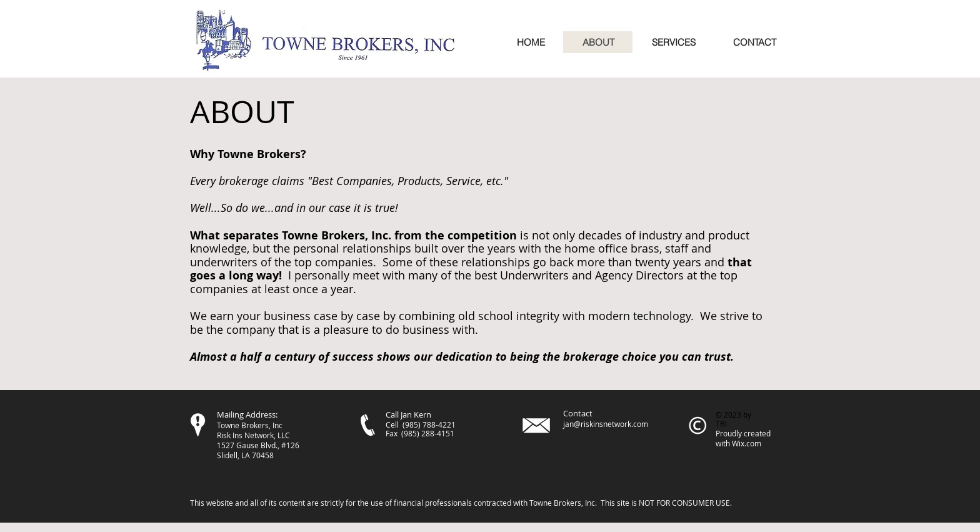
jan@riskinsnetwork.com (606, 424)
